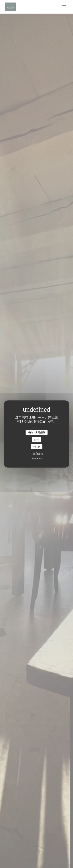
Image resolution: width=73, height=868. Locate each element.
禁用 (37, 440)
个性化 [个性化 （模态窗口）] (36, 447)
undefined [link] (37, 459)
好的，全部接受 (36, 432)
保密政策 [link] (38, 454)
